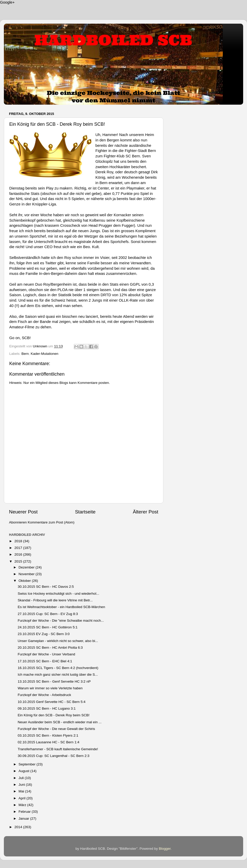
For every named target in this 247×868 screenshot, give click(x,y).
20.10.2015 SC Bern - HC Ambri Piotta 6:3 (50, 648)
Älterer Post (145, 512)
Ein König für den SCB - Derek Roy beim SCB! (54, 715)
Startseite (85, 512)
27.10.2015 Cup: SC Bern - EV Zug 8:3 (48, 614)
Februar (25, 812)
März (23, 805)
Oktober (25, 581)
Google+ (7, 2)
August (24, 771)
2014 (19, 827)
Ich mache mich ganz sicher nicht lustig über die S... (58, 675)
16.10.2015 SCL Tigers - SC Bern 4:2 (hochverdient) (58, 668)
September (28, 764)
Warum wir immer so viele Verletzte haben (50, 688)
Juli (22, 778)
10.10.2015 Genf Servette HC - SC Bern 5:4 (52, 702)
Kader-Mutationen (44, 354)
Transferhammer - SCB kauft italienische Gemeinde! (58, 749)
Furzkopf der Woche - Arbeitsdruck (45, 695)
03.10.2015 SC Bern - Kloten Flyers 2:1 (48, 735)
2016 (19, 554)
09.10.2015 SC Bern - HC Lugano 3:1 (47, 708)
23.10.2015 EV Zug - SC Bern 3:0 (44, 634)
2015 (19, 561)
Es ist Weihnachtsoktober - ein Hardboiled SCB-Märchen (61, 607)
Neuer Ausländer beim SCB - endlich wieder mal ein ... (60, 722)
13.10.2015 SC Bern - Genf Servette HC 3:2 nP (54, 681)
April (23, 798)
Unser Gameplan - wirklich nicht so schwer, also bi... (58, 641)
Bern (25, 354)
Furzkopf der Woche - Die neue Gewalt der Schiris (56, 729)
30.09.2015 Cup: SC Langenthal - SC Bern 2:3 (54, 756)
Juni (22, 785)
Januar (24, 819)
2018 (19, 541)
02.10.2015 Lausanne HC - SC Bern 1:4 (48, 742)
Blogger (165, 849)
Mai (22, 791)
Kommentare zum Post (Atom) (51, 522)
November (27, 574)
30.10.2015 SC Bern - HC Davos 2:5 (46, 587)
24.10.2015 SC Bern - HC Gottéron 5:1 (48, 627)
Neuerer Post (23, 512)
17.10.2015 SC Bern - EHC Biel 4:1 (45, 661)
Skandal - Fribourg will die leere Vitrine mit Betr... (55, 600)
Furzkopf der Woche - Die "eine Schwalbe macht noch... (61, 621)
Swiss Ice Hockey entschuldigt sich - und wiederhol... (59, 594)
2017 (19, 548)
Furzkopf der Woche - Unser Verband (46, 654)
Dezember (27, 567)
